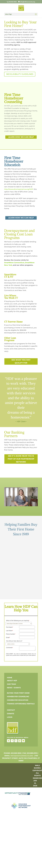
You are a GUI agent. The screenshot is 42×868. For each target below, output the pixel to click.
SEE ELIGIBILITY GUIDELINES (20, 74)
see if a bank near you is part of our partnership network (21, 459)
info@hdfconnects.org (22, 756)
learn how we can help (21, 137)
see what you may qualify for (21, 361)
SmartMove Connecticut (14, 263)
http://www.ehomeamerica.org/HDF (19, 189)
